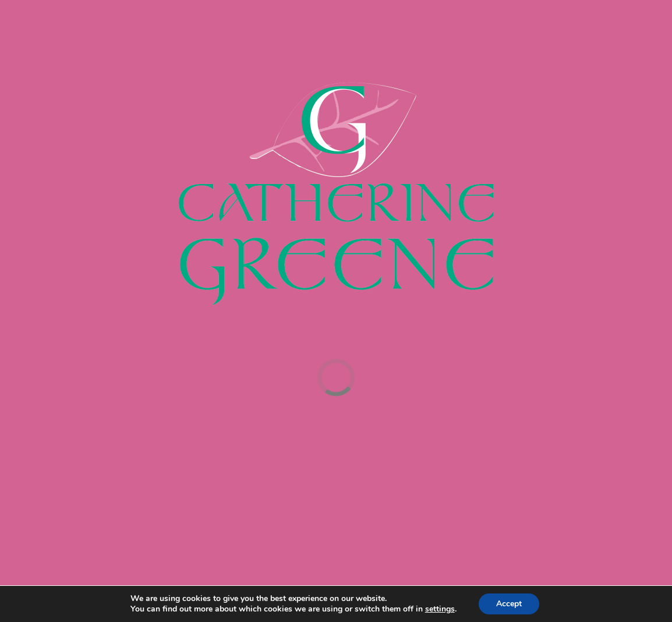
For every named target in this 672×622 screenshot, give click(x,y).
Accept (509, 604)
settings (440, 609)
